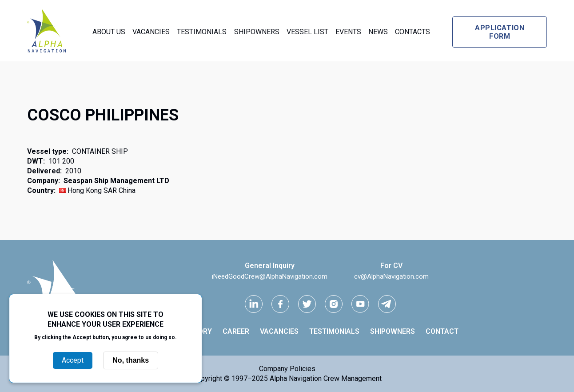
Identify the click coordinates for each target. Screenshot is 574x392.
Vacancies (151, 32)
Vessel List (307, 32)
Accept (73, 360)
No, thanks (131, 360)
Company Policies (287, 369)
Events (348, 32)
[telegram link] (387, 304)
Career (236, 331)
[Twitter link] (307, 304)
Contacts (413, 32)
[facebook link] (280, 304)
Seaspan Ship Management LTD (116, 181)
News (378, 32)
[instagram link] (334, 304)
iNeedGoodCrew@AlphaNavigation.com (270, 276)
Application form (500, 32)
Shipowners (257, 32)
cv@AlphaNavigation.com (391, 276)
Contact (442, 331)
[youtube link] (360, 304)
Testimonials (202, 32)
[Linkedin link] (254, 304)
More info (106, 347)
